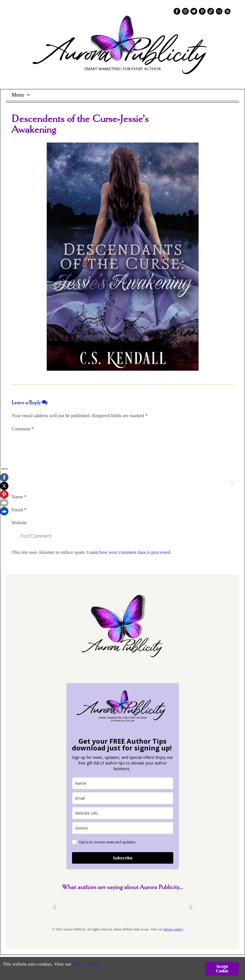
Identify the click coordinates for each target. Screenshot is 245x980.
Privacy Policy (87, 965)
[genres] (123, 828)
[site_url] (123, 813)
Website (19, 523)
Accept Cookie (222, 969)
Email (19, 510)
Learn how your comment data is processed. (129, 552)
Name (19, 497)
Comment (23, 429)
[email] (123, 798)
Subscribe (123, 858)
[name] (123, 783)
